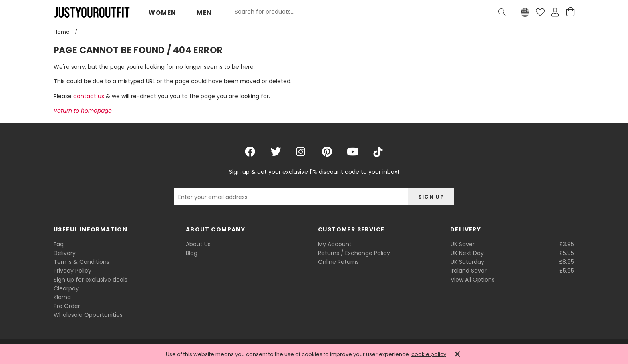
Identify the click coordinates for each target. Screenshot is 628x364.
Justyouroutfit (92, 12)
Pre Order (67, 306)
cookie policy (429, 354)
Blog (192, 253)
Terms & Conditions (82, 262)
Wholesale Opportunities (88, 315)
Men (204, 13)
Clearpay (66, 288)
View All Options (473, 280)
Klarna (62, 297)
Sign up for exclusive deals (91, 280)
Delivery (65, 253)
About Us (198, 244)
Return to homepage (83, 111)
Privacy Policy (72, 271)
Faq (59, 244)
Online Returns (338, 262)
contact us (89, 96)
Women (163, 13)
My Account (335, 244)
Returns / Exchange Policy (354, 253)
